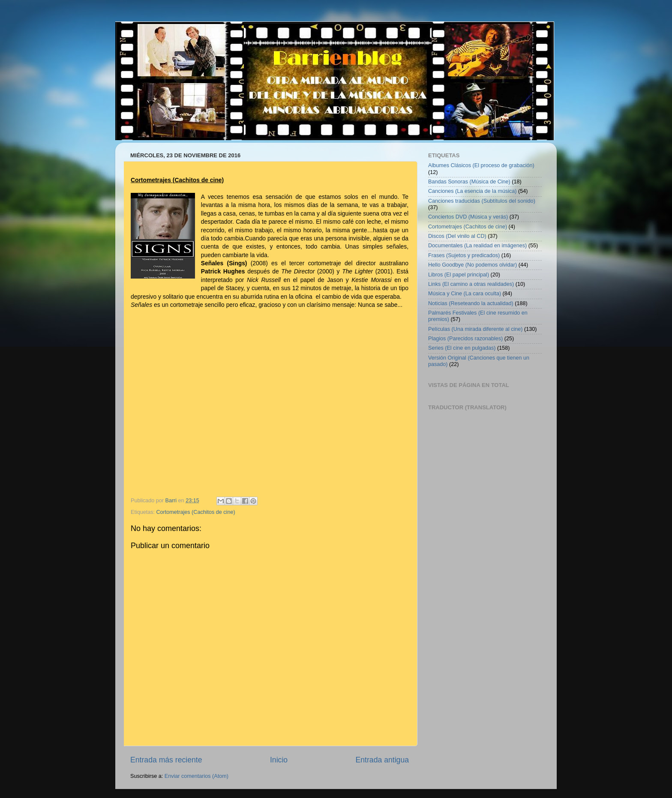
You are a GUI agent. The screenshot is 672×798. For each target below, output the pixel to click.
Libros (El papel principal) (459, 275)
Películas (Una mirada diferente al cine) (475, 329)
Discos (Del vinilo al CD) (457, 236)
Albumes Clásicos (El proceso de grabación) (481, 165)
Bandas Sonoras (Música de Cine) (469, 182)
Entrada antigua (382, 760)
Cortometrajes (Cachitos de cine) (196, 512)
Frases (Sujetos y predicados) (464, 255)
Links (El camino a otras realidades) (471, 284)
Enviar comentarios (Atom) (196, 776)
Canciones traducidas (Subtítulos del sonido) (482, 201)
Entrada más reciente (166, 760)
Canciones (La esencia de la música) (472, 191)
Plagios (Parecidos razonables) (465, 339)
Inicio (279, 760)
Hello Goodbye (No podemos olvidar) (472, 265)
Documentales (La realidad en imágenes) (477, 246)
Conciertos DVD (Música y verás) (468, 217)
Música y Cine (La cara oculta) (465, 294)
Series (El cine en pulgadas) (462, 348)
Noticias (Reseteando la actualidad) (471, 303)
